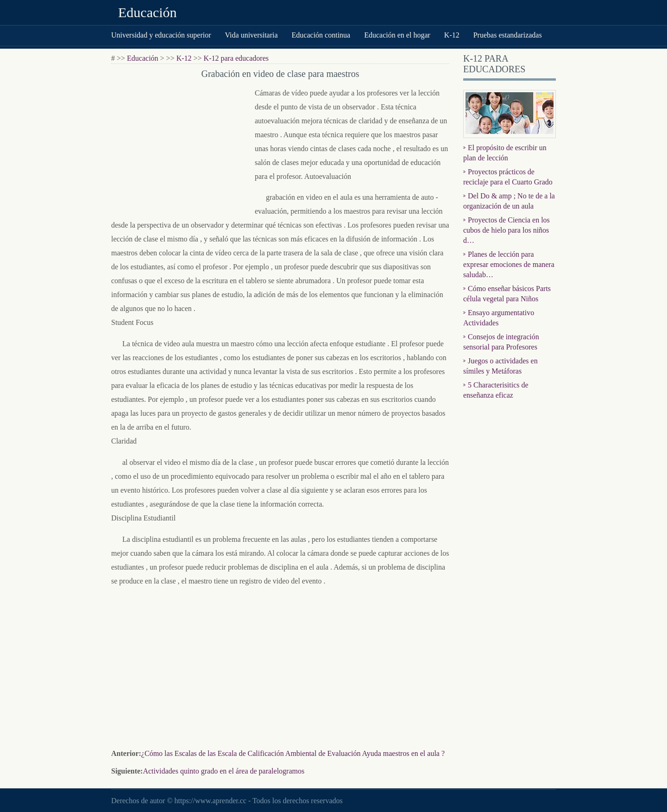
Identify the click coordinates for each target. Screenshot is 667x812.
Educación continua (321, 35)
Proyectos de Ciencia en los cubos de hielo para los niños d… (507, 230)
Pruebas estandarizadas (508, 35)
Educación (148, 12)
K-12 (452, 35)
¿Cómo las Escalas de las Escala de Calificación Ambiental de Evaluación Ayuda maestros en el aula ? (293, 753)
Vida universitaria (251, 35)
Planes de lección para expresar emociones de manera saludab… (509, 264)
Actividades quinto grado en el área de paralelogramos (223, 771)
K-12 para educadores (236, 58)
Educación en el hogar (397, 35)
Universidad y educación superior (161, 35)
